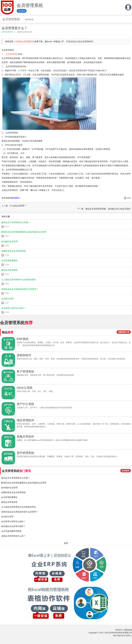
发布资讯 (126, 471)
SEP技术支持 (7, 32)
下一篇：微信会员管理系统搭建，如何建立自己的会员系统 (104, 209)
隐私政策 (128, 630)
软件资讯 (29, 19)
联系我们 (16, 198)
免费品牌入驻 (124, 332)
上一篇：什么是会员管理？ (14, 206)
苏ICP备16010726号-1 (123, 636)
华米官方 (119, 630)
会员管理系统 (11, 19)
